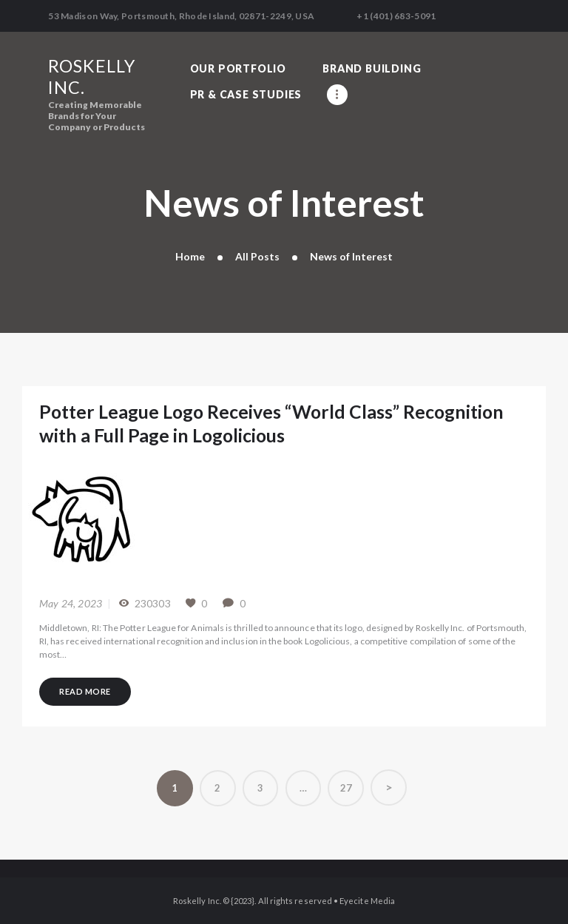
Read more (85, 691)
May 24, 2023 (71, 603)
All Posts (257, 256)
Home (190, 256)
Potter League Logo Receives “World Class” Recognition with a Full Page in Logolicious (271, 424)
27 (352, 783)
